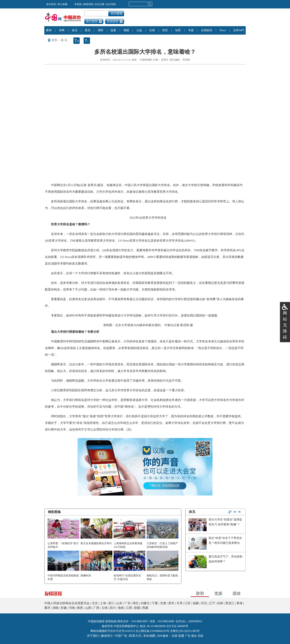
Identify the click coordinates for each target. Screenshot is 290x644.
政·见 (64, 40)
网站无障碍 (285, 325)
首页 (54, 40)
